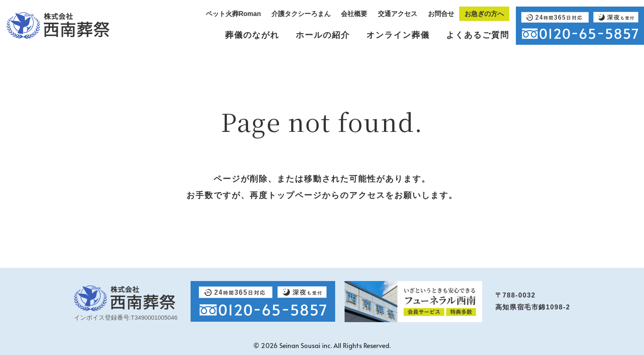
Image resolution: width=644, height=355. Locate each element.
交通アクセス (398, 14)
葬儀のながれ (252, 35)
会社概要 (354, 14)
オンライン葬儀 (398, 35)
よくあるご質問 (478, 35)
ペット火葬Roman (233, 14)
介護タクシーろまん (301, 14)
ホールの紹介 (323, 35)
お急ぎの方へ (484, 14)
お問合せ (441, 14)
